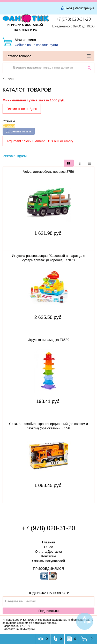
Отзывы (9, 121)
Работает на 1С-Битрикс (19, 629)
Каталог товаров (48, 56)
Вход (68, 8)
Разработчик (16, 626)
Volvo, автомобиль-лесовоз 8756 (48, 172)
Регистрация (85, 8)
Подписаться (49, 611)
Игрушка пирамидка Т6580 (48, 340)
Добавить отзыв (19, 131)
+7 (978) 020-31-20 (73, 19)
